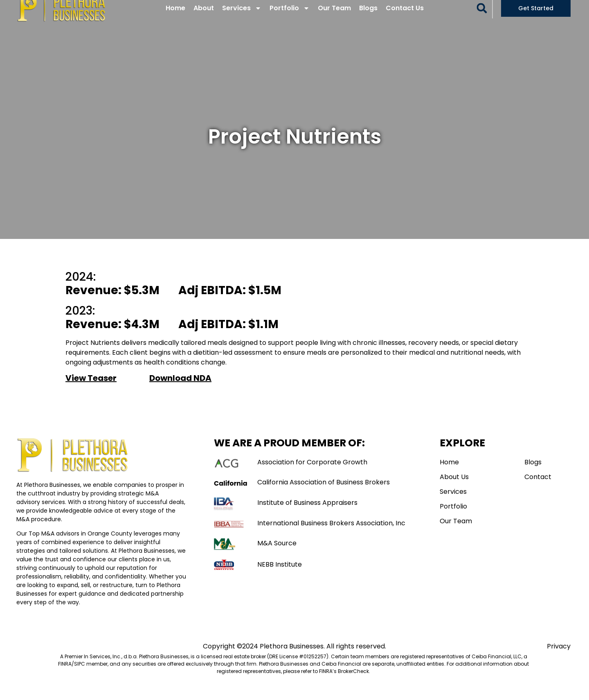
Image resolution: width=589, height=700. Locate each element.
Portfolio (290, 19)
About (204, 19)
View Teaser (91, 389)
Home (175, 19)
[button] (482, 19)
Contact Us (405, 19)
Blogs (368, 19)
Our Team (334, 19)
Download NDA (180, 389)
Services (242, 19)
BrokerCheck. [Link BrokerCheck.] (354, 682)
